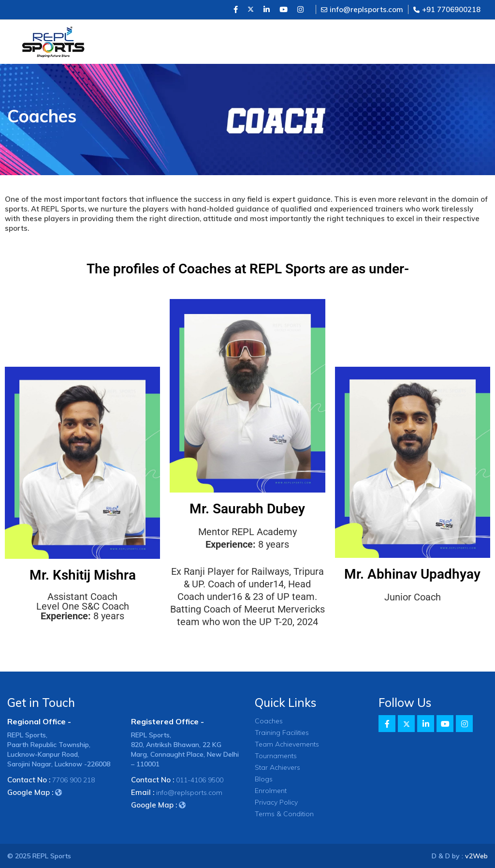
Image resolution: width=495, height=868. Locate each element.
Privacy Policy (276, 802)
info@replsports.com (362, 9)
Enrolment (271, 791)
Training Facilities (282, 733)
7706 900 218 (73, 780)
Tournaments (276, 756)
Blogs (264, 779)
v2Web (476, 856)
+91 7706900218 (447, 9)
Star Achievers (277, 767)
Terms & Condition (284, 814)
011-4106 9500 (200, 780)
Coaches (269, 721)
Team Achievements (287, 744)
